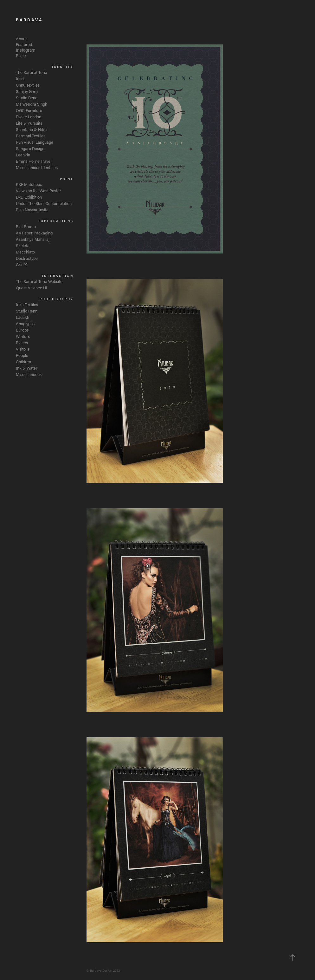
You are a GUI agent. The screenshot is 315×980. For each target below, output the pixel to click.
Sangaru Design (30, 148)
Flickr (21, 56)
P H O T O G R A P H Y (56, 299)
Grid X (21, 264)
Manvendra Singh (32, 104)
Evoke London (29, 117)
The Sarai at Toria (32, 72)
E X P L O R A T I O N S (55, 221)
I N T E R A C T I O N (57, 276)
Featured (24, 44)
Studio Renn (27, 98)
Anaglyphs (25, 323)
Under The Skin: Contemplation (44, 203)
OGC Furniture (29, 110)
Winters (23, 336)
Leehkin (23, 155)
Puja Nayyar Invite (32, 210)
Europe (22, 330)
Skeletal (23, 245)
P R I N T (66, 179)
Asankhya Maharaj (33, 239)
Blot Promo (26, 226)
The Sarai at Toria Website (39, 281)
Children (23, 362)
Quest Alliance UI (32, 288)
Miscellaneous (29, 374)
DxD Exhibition (29, 197)
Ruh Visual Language (35, 142)
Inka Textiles (27, 304)
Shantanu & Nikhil (32, 129)
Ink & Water (27, 368)
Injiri (20, 79)
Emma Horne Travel (34, 161)
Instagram (26, 50)
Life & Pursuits (29, 123)
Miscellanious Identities (37, 167)
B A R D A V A (29, 20)
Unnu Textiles (28, 85)
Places (22, 342)
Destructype (27, 258)
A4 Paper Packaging (34, 233)
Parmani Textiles (31, 136)
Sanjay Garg (27, 91)
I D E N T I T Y (62, 67)
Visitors (22, 349)
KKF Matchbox (29, 184)
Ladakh (22, 317)
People (22, 355)
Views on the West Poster (39, 191)
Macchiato (25, 252)
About (21, 39)
